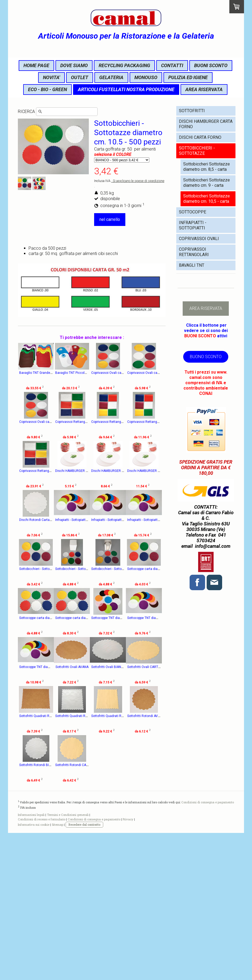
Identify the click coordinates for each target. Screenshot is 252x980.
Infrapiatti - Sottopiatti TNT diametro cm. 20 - (94, 569)
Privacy (128, 966)
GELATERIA (111, 77)
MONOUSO (146, 77)
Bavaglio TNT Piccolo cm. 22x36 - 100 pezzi (94, 373)
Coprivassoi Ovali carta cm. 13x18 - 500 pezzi (53, 422)
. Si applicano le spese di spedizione (138, 181)
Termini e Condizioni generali (68, 962)
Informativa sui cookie (34, 972)
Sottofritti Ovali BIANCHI (122, 765)
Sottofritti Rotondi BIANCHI (124, 863)
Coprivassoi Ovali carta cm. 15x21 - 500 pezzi (95, 422)
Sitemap (57, 972)
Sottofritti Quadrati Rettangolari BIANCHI (134, 814)
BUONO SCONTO (206, 357)
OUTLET (80, 77)
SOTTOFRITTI (192, 111)
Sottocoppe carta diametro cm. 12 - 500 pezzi (95, 667)
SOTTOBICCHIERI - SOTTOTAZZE (197, 151)
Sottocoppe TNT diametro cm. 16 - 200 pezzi (52, 765)
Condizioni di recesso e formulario (42, 966)
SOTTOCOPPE (193, 212)
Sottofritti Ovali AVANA (79, 765)
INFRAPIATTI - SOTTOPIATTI (193, 225)
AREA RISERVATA (204, 89)
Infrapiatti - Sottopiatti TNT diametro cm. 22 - (137, 569)
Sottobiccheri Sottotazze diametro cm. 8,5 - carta (207, 167)
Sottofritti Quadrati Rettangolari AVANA (91, 814)
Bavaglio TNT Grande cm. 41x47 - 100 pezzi (51, 373)
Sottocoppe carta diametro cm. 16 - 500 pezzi (53, 716)
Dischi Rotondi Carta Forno (39, 569)
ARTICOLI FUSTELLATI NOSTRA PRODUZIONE (126, 89)
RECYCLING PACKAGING (124, 65)
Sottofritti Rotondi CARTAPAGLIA (43, 912)
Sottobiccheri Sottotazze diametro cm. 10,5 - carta (207, 199)
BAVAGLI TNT (192, 265)
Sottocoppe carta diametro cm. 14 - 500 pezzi (138, 667)
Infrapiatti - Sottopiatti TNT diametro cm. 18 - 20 (54, 618)
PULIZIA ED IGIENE (188, 77)
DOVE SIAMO (74, 65)
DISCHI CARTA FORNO (200, 137)
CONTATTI (172, 65)
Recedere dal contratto (84, 972)
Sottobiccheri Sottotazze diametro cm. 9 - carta (207, 183)
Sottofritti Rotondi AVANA (80, 863)
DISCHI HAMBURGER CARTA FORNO (206, 124)
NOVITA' (51, 77)
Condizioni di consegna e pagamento (208, 949)
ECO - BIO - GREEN (47, 89)
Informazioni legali (31, 962)
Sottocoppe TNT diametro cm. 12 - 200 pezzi (94, 716)
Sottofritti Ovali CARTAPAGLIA (41, 814)
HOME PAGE (36, 65)
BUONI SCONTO (211, 65)
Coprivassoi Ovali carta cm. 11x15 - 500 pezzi (138, 373)
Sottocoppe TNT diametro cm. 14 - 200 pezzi (137, 716)
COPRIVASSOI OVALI (199, 239)
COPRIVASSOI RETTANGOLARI (194, 252)
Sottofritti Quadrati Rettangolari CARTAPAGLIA (53, 863)
